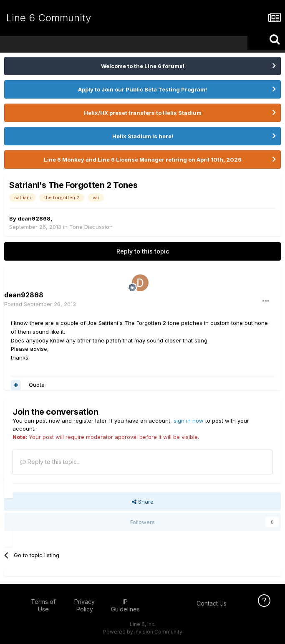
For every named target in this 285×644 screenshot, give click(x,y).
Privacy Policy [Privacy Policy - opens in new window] (84, 605)
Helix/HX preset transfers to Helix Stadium (143, 113)
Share (143, 502)
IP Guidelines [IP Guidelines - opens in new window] (125, 605)
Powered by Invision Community (143, 632)
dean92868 (34, 218)
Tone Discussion (91, 227)
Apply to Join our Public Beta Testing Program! (142, 89)
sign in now (189, 421)
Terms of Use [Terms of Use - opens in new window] (43, 605)
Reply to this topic (143, 251)
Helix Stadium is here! (143, 136)
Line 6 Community (49, 18)
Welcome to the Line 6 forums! (143, 66)
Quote (37, 385)
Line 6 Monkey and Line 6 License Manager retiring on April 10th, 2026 (143, 160)
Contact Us (212, 603)
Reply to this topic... (50, 462)
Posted (40, 304)
